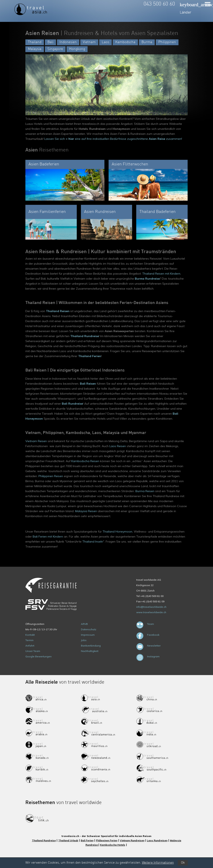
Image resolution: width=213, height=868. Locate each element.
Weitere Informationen (158, 863)
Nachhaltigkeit (90, 651)
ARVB (84, 624)
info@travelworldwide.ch (151, 607)
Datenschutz (89, 629)
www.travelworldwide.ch (151, 612)
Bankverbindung (91, 646)
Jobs (84, 640)
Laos (105, 42)
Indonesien (68, 42)
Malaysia (35, 49)
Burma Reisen (145, 491)
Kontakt (30, 635)
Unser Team (33, 651)
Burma (147, 42)
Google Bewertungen (38, 656)
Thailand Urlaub (68, 840)
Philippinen (167, 42)
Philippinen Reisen (51, 476)
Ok (183, 863)
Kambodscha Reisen (85, 461)
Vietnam (89, 42)
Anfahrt (30, 646)
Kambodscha (125, 42)
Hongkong (77, 49)
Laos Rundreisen (157, 840)
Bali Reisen (88, 384)
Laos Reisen (118, 446)
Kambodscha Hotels (113, 845)
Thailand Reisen (58, 311)
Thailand (35, 42)
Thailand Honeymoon (117, 532)
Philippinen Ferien (107, 840)
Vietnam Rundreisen (132, 840)
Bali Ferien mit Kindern (48, 537)
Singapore (55, 49)
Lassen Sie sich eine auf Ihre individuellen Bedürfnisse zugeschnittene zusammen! (113, 139)
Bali (50, 42)
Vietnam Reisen (36, 441)
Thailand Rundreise (44, 840)
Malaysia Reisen (86, 511)
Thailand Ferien (90, 356)
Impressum (88, 635)
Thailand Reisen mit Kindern (161, 274)
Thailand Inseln (93, 542)
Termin (29, 640)
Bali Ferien (87, 840)
